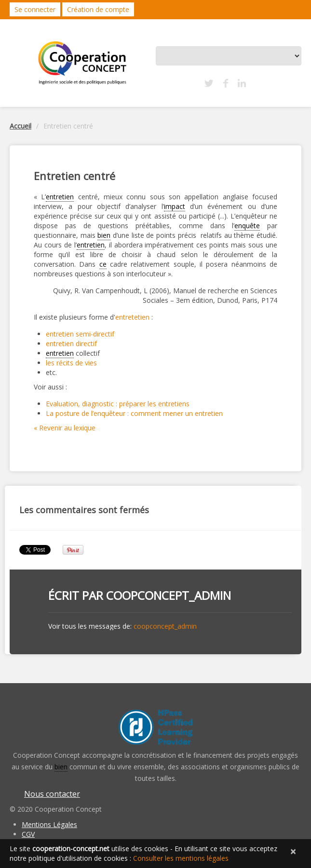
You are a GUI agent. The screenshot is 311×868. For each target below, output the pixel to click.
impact (175, 206)
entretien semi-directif (80, 334)
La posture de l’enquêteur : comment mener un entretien (134, 413)
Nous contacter (52, 794)
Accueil (20, 126)
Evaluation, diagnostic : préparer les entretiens (118, 404)
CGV (28, 834)
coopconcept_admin (169, 595)
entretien (60, 197)
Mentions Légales (49, 824)
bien (104, 235)
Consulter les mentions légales (181, 858)
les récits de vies (71, 363)
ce (103, 264)
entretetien (132, 317)
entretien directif (71, 343)
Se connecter (35, 9)
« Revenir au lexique (65, 428)
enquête (247, 226)
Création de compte (98, 9)
